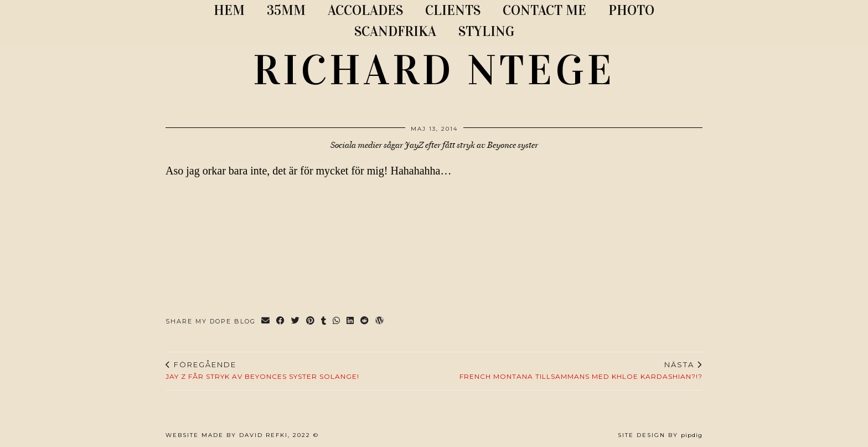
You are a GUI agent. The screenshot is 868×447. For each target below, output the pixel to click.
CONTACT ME (544, 10)
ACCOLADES (365, 10)
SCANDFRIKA (395, 31)
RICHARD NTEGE (434, 70)
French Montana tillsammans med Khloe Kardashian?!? (581, 371)
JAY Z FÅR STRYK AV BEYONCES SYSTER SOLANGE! (262, 371)
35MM (286, 10)
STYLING (486, 31)
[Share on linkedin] (351, 322)
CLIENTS (453, 10)
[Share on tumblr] (324, 322)
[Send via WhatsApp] (337, 322)
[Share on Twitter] (296, 322)
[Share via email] (266, 322)
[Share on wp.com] (380, 322)
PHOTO (631, 10)
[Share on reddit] (365, 322)
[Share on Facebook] (281, 322)
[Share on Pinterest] (311, 322)
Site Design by (660, 435)
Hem (229, 10)
